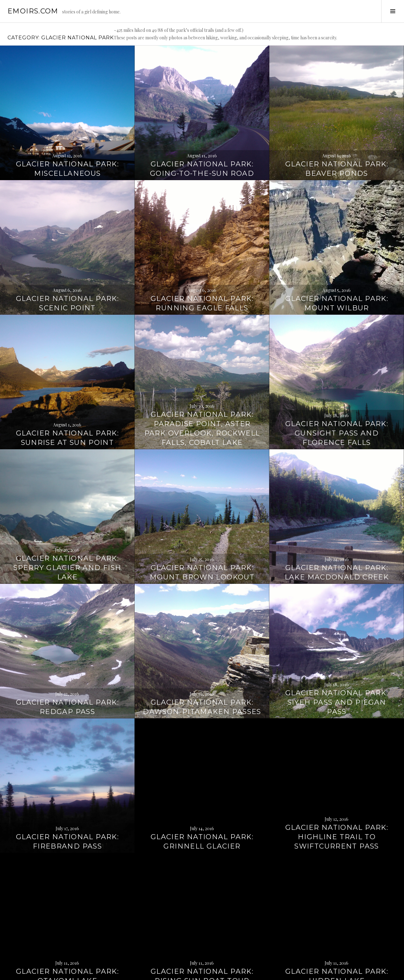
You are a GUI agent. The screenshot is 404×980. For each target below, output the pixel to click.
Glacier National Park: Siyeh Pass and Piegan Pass (337, 657)
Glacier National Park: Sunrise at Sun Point (67, 392)
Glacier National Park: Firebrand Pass (67, 796)
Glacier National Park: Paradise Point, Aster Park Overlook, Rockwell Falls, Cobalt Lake (202, 383)
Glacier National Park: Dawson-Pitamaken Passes (202, 661)
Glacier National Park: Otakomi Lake (67, 931)
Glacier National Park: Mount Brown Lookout (202, 527)
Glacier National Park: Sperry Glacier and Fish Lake (67, 522)
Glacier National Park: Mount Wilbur (337, 258)
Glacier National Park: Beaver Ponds (337, 123)
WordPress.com (108, 973)
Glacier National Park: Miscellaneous (67, 123)
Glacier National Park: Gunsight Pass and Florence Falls (337, 388)
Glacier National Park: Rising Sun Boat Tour (202, 931)
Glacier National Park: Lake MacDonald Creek (337, 527)
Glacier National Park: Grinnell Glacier (202, 796)
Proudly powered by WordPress (35, 973)
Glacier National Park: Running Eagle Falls (202, 258)
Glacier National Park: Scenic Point (67, 258)
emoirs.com (33, 11)
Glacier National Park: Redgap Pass (67, 661)
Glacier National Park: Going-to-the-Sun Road (202, 123)
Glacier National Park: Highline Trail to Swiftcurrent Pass (337, 791)
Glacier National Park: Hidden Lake (337, 931)
